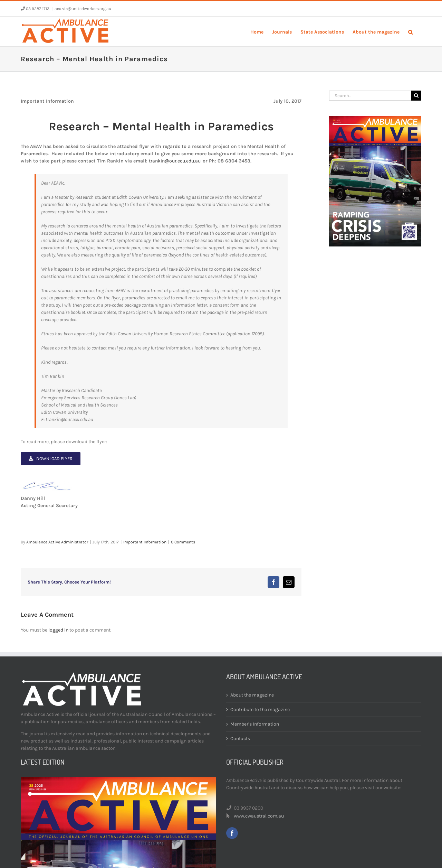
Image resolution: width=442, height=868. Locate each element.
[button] (410, 31)
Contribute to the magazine (260, 710)
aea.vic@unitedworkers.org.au (83, 9)
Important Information (145, 542)
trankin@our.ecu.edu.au (175, 161)
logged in (58, 630)
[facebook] (232, 833)
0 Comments (183, 542)
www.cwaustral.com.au (259, 816)
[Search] (416, 96)
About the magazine (252, 695)
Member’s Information (255, 724)
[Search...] (370, 96)
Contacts (240, 739)
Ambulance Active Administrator (57, 542)
